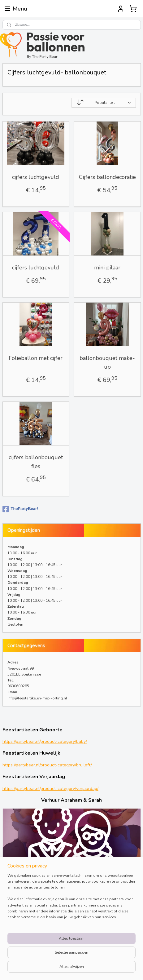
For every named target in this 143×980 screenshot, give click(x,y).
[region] (71, 899)
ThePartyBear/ (20, 509)
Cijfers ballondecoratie (107, 177)
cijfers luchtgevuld (36, 177)
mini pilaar (107, 268)
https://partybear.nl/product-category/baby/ (45, 741)
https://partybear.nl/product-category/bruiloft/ (47, 765)
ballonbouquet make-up (107, 363)
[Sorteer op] (104, 103)
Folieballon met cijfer (36, 358)
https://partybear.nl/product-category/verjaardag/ (50, 789)
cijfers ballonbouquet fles (36, 462)
